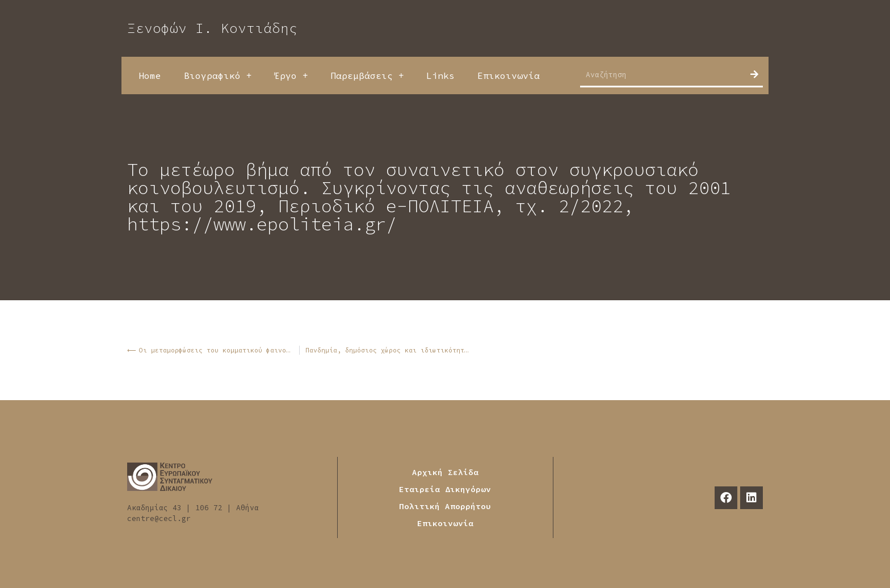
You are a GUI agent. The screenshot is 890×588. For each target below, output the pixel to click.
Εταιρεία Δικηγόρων (445, 489)
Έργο (291, 75)
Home (150, 75)
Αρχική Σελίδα (445, 472)
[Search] (754, 74)
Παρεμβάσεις (367, 75)
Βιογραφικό (218, 75)
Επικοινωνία (509, 75)
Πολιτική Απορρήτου (445, 506)
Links (440, 75)
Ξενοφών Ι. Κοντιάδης (212, 28)
